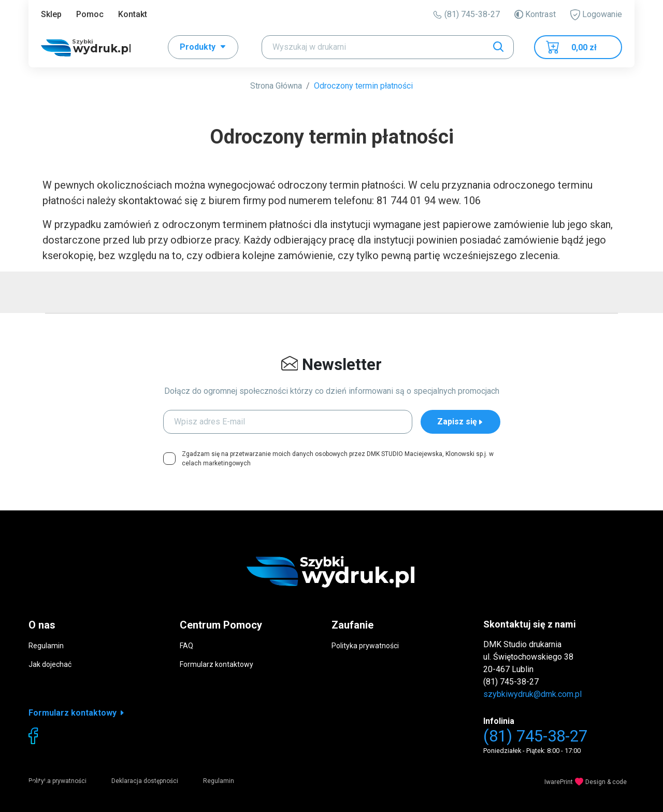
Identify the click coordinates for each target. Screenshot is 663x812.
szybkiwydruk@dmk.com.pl (532, 694)
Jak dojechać (50, 664)
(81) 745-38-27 (466, 14)
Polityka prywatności (365, 646)
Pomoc (90, 14)
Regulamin (46, 646)
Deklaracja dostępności (145, 781)
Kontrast (535, 14)
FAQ (186, 646)
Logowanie (596, 15)
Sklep (51, 14)
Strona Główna (276, 86)
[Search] (388, 47)
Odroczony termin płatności (363, 86)
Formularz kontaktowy (217, 664)
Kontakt (133, 14)
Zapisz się (460, 422)
